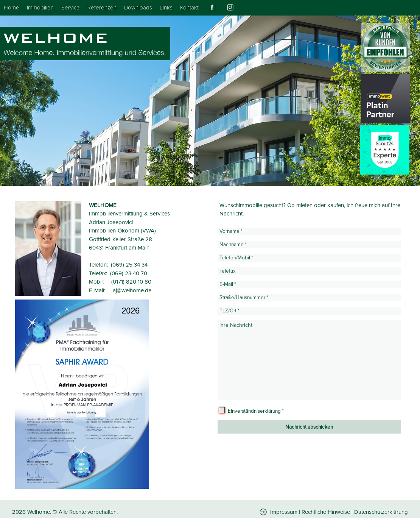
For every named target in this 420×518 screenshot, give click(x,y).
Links (166, 8)
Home (12, 8)
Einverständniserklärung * (256, 411)
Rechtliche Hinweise (326, 512)
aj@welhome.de (132, 290)
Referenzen (102, 8)
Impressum (284, 512)
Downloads (138, 8)
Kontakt (189, 8)
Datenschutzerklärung (381, 512)
